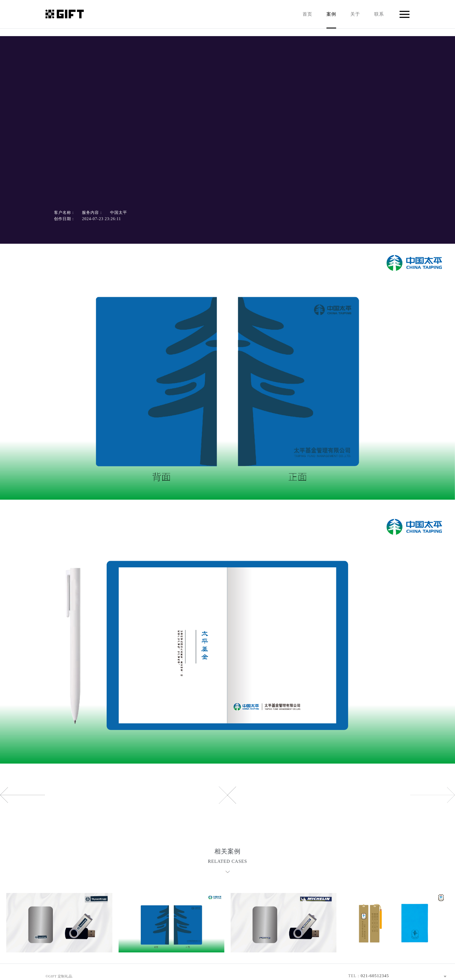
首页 (307, 14)
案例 (331, 20)
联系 (379, 14)
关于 (355, 14)
